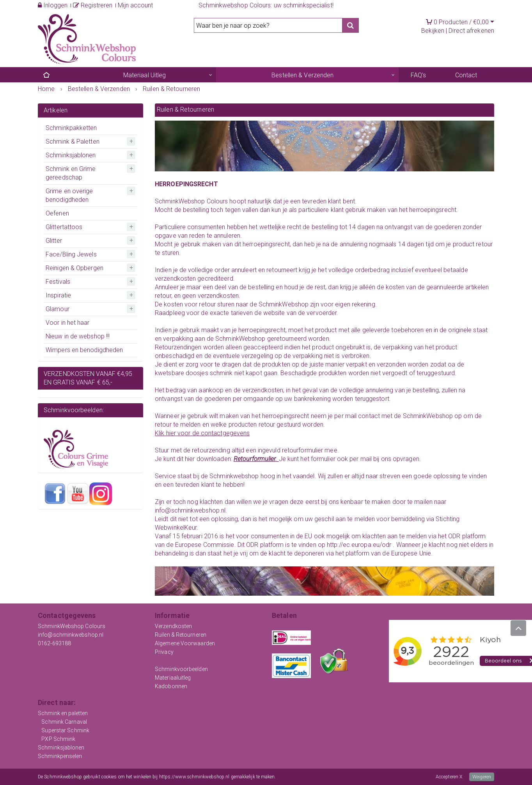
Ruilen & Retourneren (181, 635)
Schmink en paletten (63, 713)
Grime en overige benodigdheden (69, 195)
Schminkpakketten (71, 128)
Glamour (58, 309)
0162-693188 (54, 643)
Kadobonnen (171, 686)
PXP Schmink (58, 739)
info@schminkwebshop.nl (71, 635)
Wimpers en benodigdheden (84, 350)
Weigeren (482, 777)
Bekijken (433, 31)
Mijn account (135, 5)
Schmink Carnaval (64, 722)
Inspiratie (58, 295)
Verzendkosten (173, 626)
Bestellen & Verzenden (302, 75)
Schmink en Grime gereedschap (71, 173)
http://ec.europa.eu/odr (359, 545)
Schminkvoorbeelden (181, 669)
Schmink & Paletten (73, 142)
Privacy (164, 652)
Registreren (93, 5)
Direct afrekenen (471, 31)
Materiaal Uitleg (145, 75)
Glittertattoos (64, 227)
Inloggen (53, 5)
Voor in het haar (68, 323)
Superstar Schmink (65, 730)
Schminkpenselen (60, 756)
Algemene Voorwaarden (185, 643)
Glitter (54, 241)
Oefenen (57, 213)
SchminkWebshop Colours (72, 626)
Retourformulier (255, 459)
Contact (466, 75)
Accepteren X (449, 777)
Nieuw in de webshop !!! (78, 336)
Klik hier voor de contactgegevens (202, 433)
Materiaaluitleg (173, 678)
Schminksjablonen (71, 155)
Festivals (58, 282)
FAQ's (419, 75)
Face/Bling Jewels (71, 254)
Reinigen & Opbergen (74, 268)
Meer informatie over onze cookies (312, 777)
